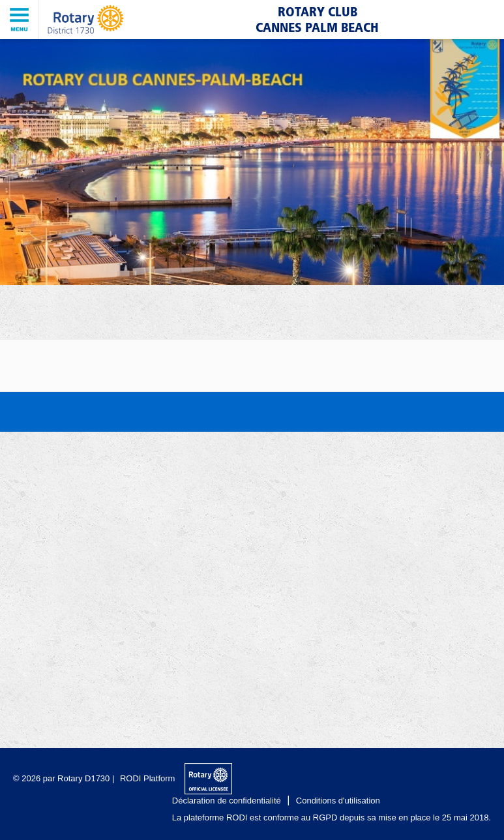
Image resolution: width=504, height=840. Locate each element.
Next (488, 151)
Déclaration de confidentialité (227, 801)
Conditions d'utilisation (338, 801)
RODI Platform (148, 778)
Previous (16, 151)
